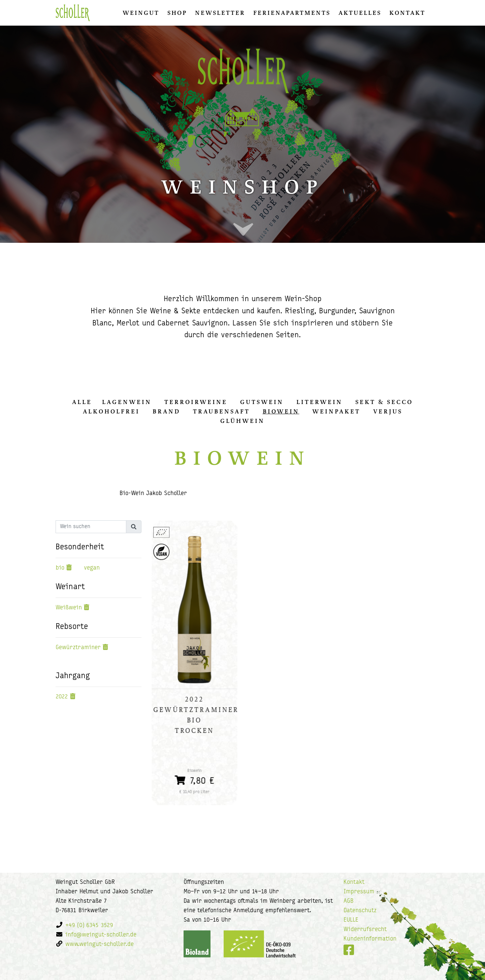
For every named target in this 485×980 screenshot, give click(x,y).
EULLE (351, 920)
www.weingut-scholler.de (100, 944)
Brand (166, 411)
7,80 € (195, 779)
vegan (92, 568)
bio (60, 568)
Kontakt (407, 13)
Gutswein (262, 402)
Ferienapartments (292, 13)
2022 (62, 697)
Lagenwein (127, 402)
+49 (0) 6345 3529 (89, 926)
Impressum (359, 892)
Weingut (141, 13)
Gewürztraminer (78, 648)
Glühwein (243, 421)
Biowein (281, 411)
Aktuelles (360, 13)
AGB (349, 901)
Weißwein (69, 608)
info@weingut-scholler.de (101, 935)
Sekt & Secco (384, 402)
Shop (177, 13)
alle (82, 402)
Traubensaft (221, 411)
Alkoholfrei (111, 411)
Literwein (319, 402)
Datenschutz (360, 911)
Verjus (388, 411)
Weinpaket (336, 411)
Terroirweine (196, 402)
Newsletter (220, 13)
